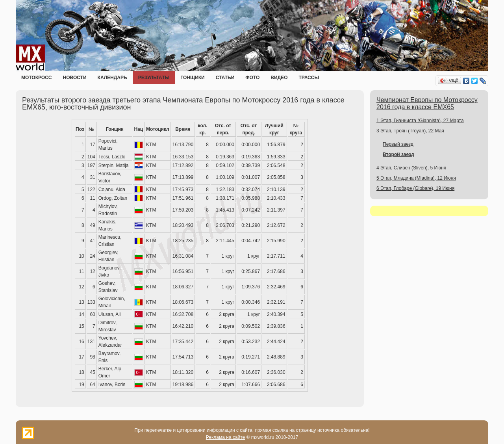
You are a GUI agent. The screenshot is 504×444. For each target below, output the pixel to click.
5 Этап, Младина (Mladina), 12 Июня (416, 178)
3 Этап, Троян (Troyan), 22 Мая (410, 131)
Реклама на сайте (226, 437)
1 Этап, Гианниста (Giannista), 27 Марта (420, 121)
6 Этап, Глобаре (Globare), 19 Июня (415, 188)
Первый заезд (398, 144)
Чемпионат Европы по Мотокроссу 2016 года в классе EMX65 (427, 103)
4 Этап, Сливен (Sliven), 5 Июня (411, 168)
